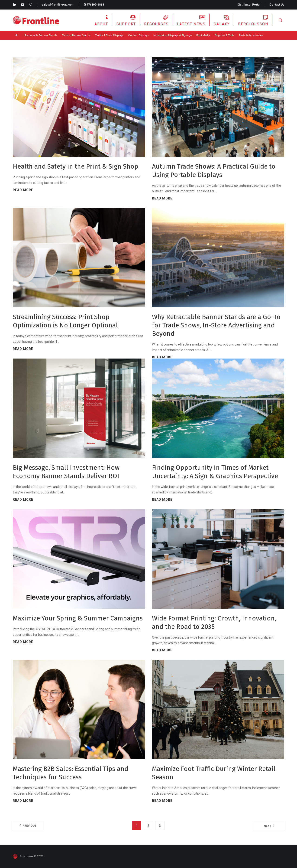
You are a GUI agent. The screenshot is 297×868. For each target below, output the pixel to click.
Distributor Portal (249, 5)
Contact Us (277, 5)
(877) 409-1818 (94, 5)
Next (268, 826)
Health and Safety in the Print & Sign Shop (76, 166)
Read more (23, 190)
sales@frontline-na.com (58, 5)
